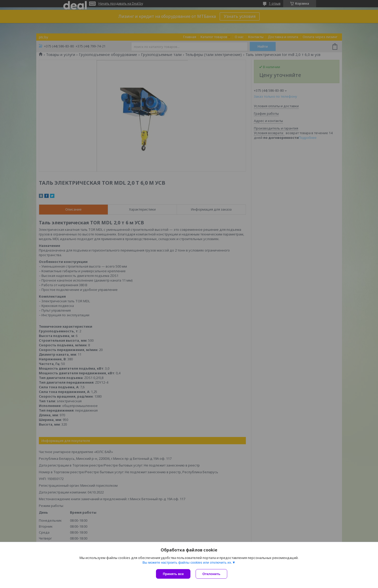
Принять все (173, 574)
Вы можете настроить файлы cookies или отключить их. (187, 562)
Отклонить (211, 574)
